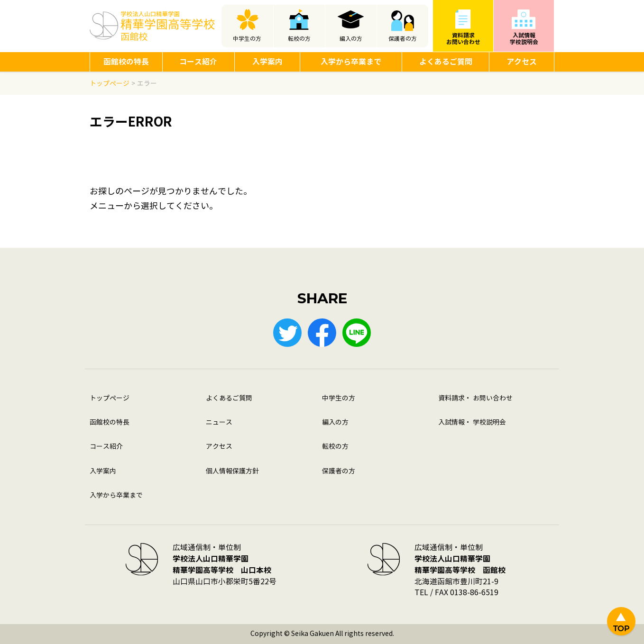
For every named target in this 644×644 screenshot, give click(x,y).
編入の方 (351, 39)
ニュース (219, 422)
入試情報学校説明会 (524, 39)
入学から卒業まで (351, 62)
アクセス (522, 62)
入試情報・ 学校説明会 (472, 422)
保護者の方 (403, 39)
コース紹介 (198, 62)
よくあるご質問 (446, 62)
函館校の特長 (126, 62)
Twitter (287, 333)
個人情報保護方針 (232, 471)
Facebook (322, 333)
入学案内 (267, 62)
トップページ (110, 398)
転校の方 (299, 39)
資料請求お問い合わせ (463, 39)
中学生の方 (247, 39)
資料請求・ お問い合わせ (475, 398)
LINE (357, 333)
